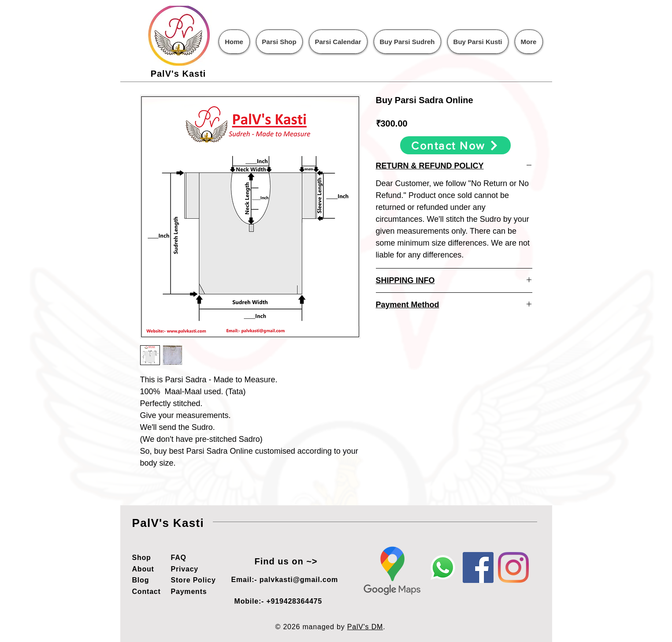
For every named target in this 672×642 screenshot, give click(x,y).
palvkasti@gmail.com (299, 580)
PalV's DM (365, 627)
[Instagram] (513, 567)
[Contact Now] (455, 145)
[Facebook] (478, 567)
